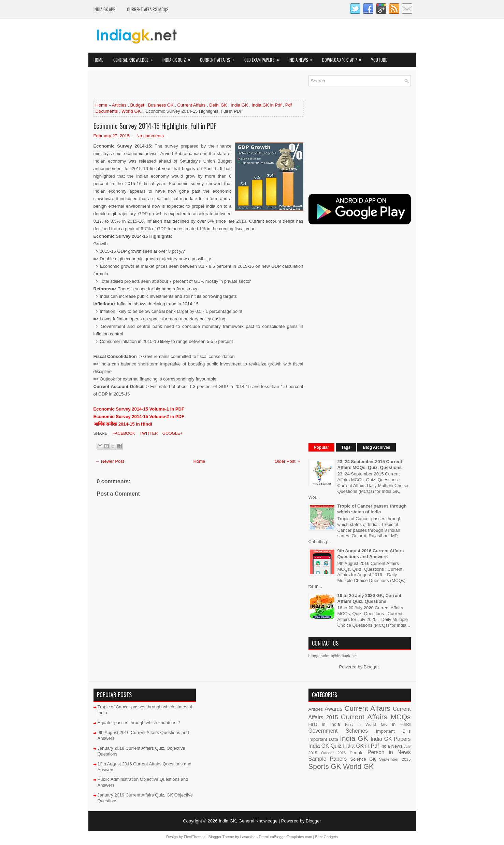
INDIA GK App (105, 9)
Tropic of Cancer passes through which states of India (372, 509)
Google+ (172, 433)
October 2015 (333, 753)
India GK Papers (391, 739)
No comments (150, 136)
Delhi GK (218, 105)
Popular (322, 447)
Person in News (389, 752)
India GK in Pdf (266, 105)
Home (98, 60)
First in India (324, 724)
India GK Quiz (179, 58)
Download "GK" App (344, 58)
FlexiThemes (195, 837)
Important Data (323, 739)
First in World (361, 724)
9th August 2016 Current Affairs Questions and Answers (371, 554)
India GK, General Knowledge (248, 821)
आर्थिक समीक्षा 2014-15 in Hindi (123, 424)
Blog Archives (376, 447)
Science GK (363, 759)
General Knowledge (135, 58)
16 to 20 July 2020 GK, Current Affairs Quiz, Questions (370, 598)
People (356, 753)
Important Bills (393, 731)
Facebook (123, 433)
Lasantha (248, 837)
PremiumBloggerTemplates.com (286, 837)
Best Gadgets (326, 837)
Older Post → (288, 461)
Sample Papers (328, 759)
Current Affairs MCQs (148, 9)
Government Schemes (338, 731)
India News (303, 58)
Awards (334, 709)
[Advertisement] (173, 86)
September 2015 (395, 759)
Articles (119, 105)
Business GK (161, 105)
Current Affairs (220, 58)
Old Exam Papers (264, 58)
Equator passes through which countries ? (139, 723)
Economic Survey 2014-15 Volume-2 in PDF (140, 417)
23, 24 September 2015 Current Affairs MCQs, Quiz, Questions (370, 465)
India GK (239, 105)
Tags (346, 447)
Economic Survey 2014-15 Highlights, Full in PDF (155, 126)
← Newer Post (110, 461)
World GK (131, 111)
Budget (137, 105)
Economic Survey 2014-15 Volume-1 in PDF (139, 409)
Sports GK (325, 766)
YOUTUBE (379, 60)
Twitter (148, 433)
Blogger (371, 667)
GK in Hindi (396, 724)
